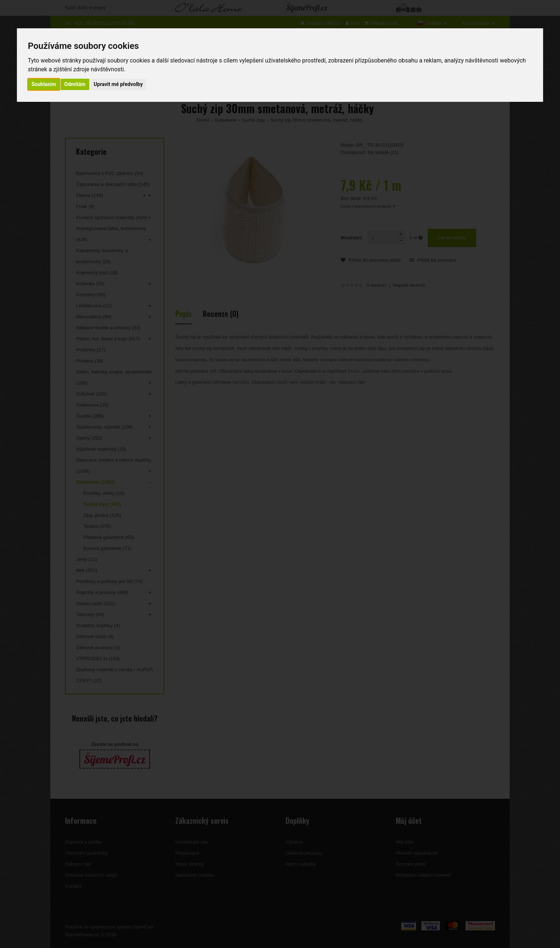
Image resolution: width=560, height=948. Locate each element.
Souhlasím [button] (44, 84)
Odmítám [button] (75, 84)
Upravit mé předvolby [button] (118, 84)
